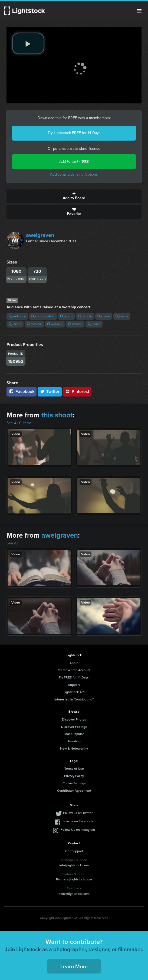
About (74, 663)
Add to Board (74, 196)
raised (15, 324)
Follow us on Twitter (78, 813)
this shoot (57, 415)
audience (17, 316)
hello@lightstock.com (74, 894)
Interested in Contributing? (74, 699)
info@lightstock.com (74, 865)
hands (122, 316)
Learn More (74, 966)
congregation (43, 316)
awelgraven (40, 235)
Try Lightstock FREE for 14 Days (74, 133)
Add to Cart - (74, 161)
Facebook (22, 391)
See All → (15, 543)
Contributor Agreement (74, 791)
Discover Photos (74, 719)
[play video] (28, 43)
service (75, 324)
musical (34, 324)
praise (94, 324)
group (66, 316)
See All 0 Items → (22, 423)
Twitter (50, 391)
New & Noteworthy (74, 749)
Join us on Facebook (78, 821)
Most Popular (74, 734)
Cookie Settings (74, 783)
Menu (139, 11)
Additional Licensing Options (74, 174)
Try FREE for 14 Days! (74, 677)
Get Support (74, 851)
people (85, 316)
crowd (104, 316)
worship (55, 324)
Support (74, 685)
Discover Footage (74, 727)
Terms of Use (74, 769)
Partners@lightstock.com (74, 879)
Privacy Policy (74, 776)
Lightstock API (74, 692)
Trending (74, 741)
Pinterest (77, 391)
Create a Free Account (74, 670)
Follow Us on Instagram (78, 830)
